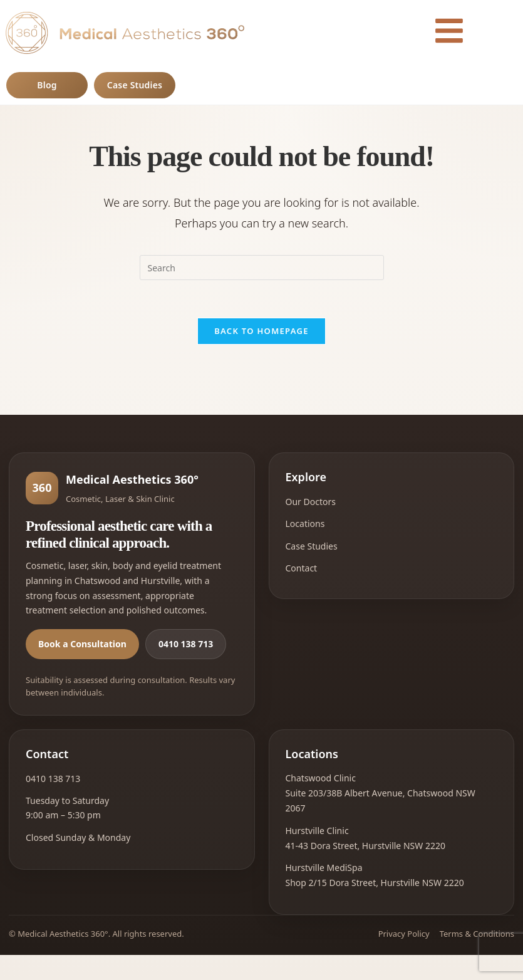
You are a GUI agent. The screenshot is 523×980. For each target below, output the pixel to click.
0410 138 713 (186, 644)
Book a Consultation (82, 644)
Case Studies (135, 85)
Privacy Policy (404, 934)
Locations (305, 524)
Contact (302, 568)
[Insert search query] (262, 268)
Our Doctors (311, 502)
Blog (47, 85)
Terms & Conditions (477, 934)
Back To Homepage (261, 331)
